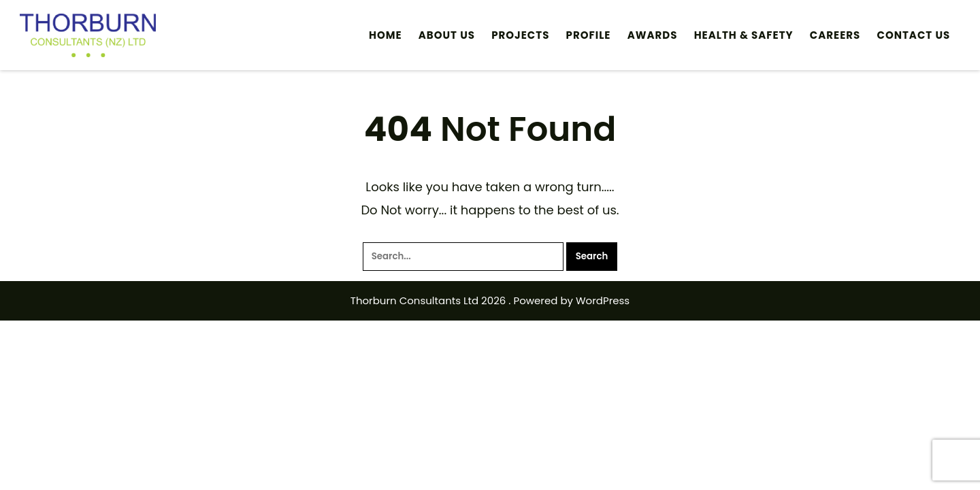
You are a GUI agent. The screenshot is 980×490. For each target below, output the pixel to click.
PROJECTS (520, 35)
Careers (835, 35)
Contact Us (914, 35)
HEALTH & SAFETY (744, 35)
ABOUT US (447, 35)
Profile (589, 35)
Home (386, 35)
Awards (653, 35)
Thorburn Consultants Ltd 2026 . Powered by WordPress (490, 300)
